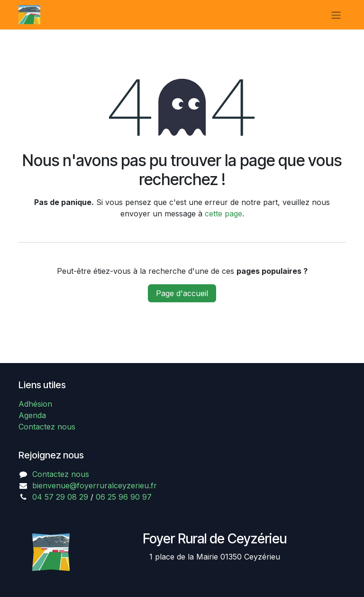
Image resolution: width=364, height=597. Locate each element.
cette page (223, 214)
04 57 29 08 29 (60, 497)
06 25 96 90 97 (124, 497)
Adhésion (35, 404)
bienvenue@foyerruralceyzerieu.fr (95, 485)
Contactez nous (47, 427)
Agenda (32, 415)
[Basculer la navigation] (336, 15)
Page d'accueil (182, 293)
